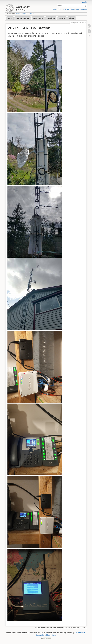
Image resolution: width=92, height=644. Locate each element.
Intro (10, 18)
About (72, 18)
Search (85, 6)
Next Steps (38, 18)
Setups (62, 18)
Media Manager (73, 9)
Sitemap (84, 9)
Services (51, 18)
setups (25, 14)
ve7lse (32, 14)
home (19, 14)
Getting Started (23, 18)
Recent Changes (59, 9)
